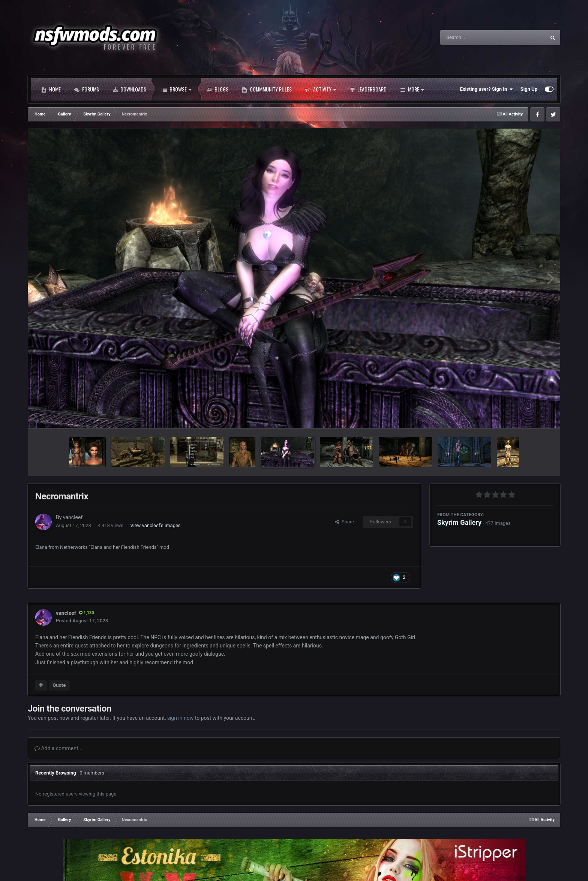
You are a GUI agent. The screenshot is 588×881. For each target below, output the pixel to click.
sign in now (181, 718)
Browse (176, 89)
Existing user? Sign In (487, 89)
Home (51, 89)
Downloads (129, 89)
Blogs (217, 89)
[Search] (474, 37)
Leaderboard (368, 89)
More (412, 89)
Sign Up (529, 89)
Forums (87, 89)
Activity (321, 89)
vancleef (73, 517)
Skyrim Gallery (459, 522)
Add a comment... (58, 748)
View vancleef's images (155, 525)
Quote (59, 685)
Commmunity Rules (267, 89)
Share (344, 522)
